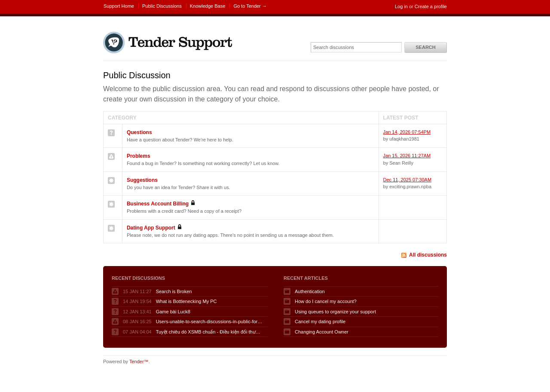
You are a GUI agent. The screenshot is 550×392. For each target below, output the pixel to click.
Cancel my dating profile (320, 322)
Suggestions (142, 180)
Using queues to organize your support (335, 312)
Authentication (310, 291)
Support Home (119, 6)
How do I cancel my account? (326, 301)
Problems (139, 156)
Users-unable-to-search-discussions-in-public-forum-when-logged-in (210, 322)
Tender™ (139, 361)
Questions (139, 132)
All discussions (428, 255)
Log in (401, 6)
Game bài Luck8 (173, 312)
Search (425, 47)
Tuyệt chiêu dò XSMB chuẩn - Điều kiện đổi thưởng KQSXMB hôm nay (210, 332)
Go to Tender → (250, 6)
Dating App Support (151, 228)
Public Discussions (162, 6)
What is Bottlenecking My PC (186, 301)
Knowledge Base (208, 6)
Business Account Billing (158, 204)
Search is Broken (174, 291)
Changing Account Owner (322, 332)
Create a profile (431, 6)
